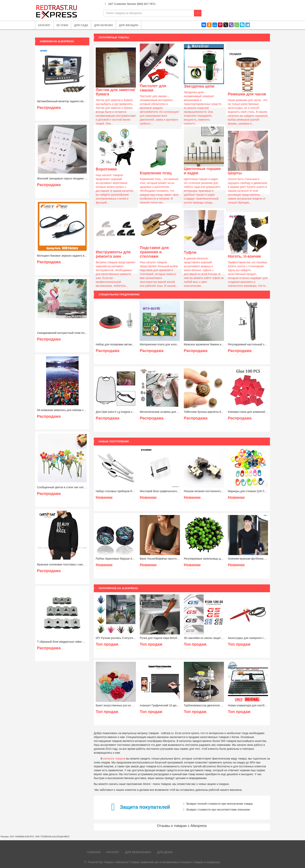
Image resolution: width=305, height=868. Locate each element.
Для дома (165, 852)
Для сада (81, 25)
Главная (94, 852)
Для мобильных (138, 852)
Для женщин (128, 25)
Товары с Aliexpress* (116, 862)
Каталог (113, 852)
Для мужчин (104, 25)
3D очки (62, 25)
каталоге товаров (114, 759)
